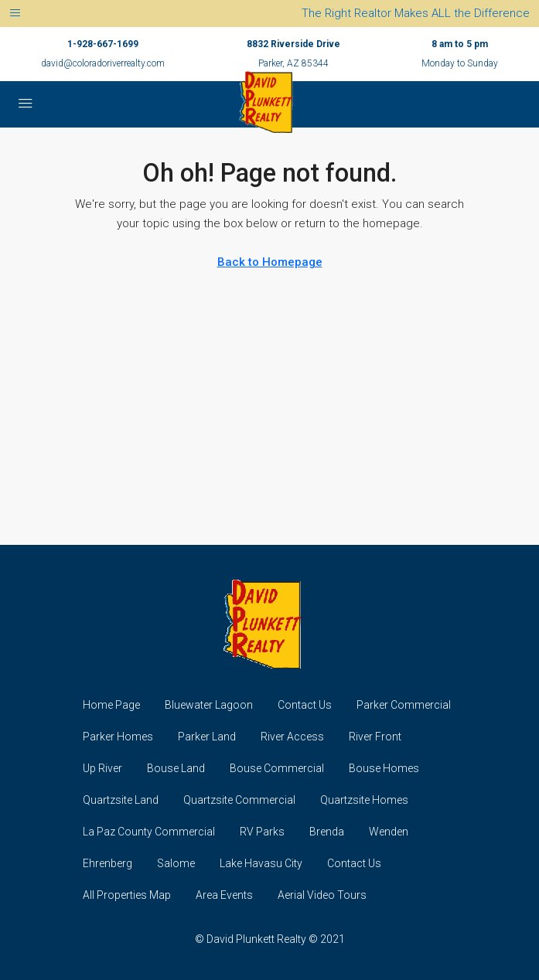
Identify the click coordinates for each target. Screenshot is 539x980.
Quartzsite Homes (364, 800)
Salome (176, 863)
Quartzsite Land (121, 800)
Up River (102, 768)
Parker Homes (118, 737)
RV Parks (262, 832)
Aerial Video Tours (322, 895)
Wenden (389, 832)
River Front (375, 737)
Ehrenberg (107, 863)
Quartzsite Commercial (239, 800)
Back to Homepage (270, 262)
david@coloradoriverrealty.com (103, 63)
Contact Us (305, 705)
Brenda (327, 832)
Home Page (111, 705)
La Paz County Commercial (149, 832)
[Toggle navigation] (15, 14)
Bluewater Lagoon (209, 705)
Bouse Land (176, 768)
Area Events (224, 895)
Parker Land (207, 737)
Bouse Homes (384, 768)
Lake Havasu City (261, 863)
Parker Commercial (404, 705)
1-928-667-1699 (103, 44)
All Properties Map (127, 895)
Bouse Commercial (277, 768)
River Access (292, 737)
